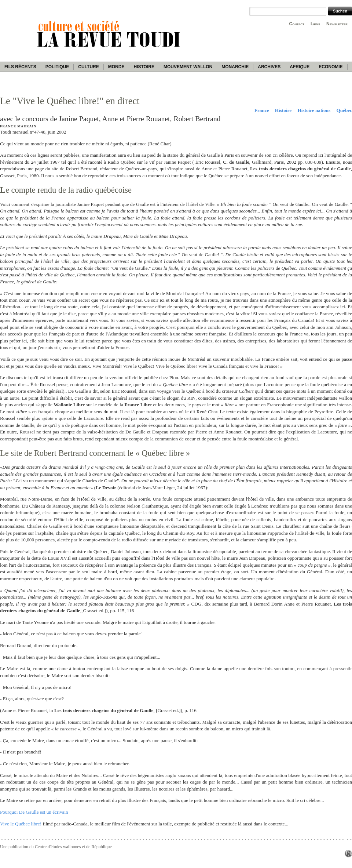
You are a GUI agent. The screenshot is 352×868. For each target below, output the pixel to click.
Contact (297, 24)
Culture (88, 67)
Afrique (300, 67)
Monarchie (235, 67)
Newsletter (337, 24)
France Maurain (18, 126)
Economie (331, 67)
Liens (315, 24)
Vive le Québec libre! (21, 824)
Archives (269, 67)
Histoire (144, 67)
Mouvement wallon (188, 67)
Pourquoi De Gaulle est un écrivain (34, 812)
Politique (57, 67)
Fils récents (20, 67)
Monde (116, 67)
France (262, 110)
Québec (344, 110)
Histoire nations (314, 110)
